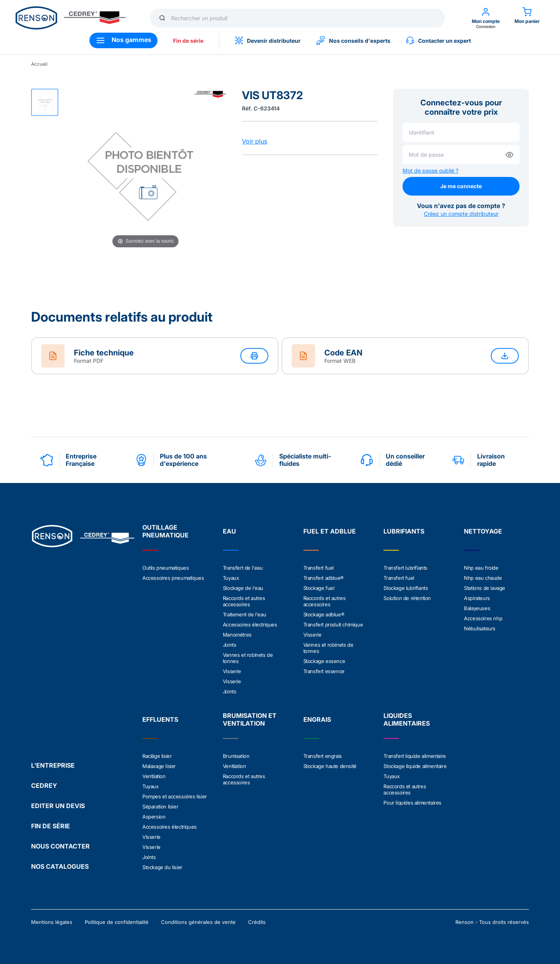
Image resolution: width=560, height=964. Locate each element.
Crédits (257, 922)
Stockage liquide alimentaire (415, 766)
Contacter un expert (438, 40)
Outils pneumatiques (165, 568)
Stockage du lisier (162, 867)
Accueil (39, 64)
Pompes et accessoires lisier (175, 796)
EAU (229, 531)
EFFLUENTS (160, 719)
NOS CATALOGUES (60, 866)
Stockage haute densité (330, 766)
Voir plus (255, 141)
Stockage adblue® (324, 614)
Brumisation (236, 756)
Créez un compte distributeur (461, 214)
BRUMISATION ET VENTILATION (250, 719)
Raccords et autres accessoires (244, 601)
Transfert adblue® (324, 578)
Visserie (232, 671)
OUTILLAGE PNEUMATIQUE (165, 531)
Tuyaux (231, 578)
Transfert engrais (323, 756)
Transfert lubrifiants (405, 568)
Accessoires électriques (250, 625)
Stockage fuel (319, 588)
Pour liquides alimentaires (412, 803)
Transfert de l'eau (243, 568)
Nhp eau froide (481, 568)
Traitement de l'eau (244, 614)
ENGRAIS (317, 719)
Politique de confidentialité (117, 922)
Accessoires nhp (483, 618)
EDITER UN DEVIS (58, 806)
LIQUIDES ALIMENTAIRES (407, 719)
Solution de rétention (407, 598)
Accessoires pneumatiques (173, 578)
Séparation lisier (160, 807)
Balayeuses (477, 608)
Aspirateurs (477, 598)
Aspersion (154, 817)
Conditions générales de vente (198, 922)
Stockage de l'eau (243, 588)
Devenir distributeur (268, 40)
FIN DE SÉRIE (51, 826)
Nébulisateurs (480, 628)
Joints (230, 645)
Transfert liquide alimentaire (415, 756)
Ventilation (154, 776)
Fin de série (188, 41)
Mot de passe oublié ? (430, 171)
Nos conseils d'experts (353, 40)
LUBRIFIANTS (404, 531)
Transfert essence (324, 671)
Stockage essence (324, 661)
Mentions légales (52, 922)
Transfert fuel (318, 568)
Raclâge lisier (157, 756)
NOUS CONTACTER (60, 846)
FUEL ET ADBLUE (330, 531)
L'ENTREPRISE (53, 765)
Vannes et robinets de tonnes (248, 658)
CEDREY (44, 786)
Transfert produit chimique (333, 625)
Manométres (237, 635)
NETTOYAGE (483, 531)
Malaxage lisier (159, 766)
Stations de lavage (485, 588)
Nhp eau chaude (483, 578)
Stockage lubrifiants (406, 588)
